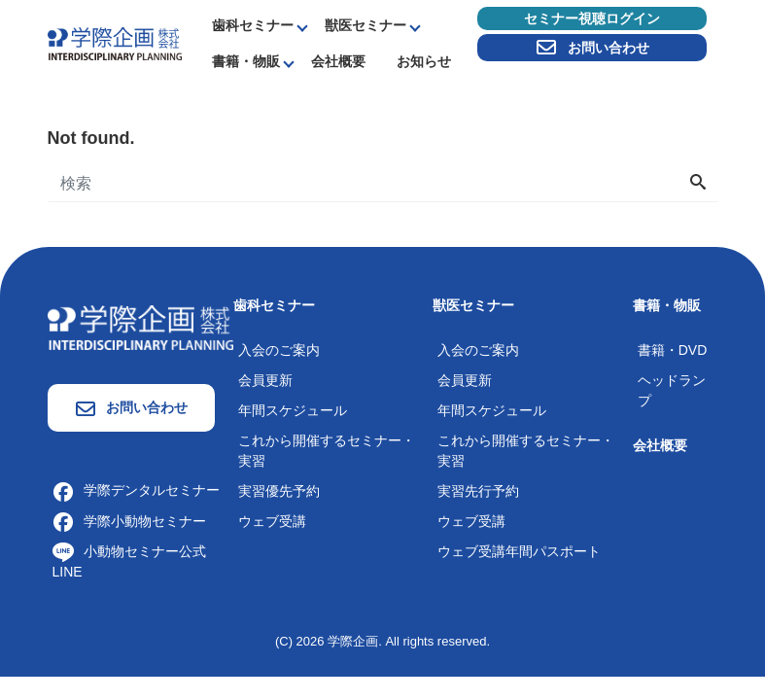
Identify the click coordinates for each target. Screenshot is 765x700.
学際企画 (353, 641)
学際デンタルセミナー (136, 490)
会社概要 (338, 61)
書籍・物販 (246, 61)
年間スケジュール (293, 410)
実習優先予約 (279, 491)
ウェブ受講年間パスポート (519, 551)
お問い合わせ (592, 48)
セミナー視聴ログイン (592, 18)
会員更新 (265, 380)
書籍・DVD (673, 350)
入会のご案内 (279, 350)
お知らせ (424, 61)
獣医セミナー (365, 25)
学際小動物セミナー (129, 521)
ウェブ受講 (272, 521)
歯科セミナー (253, 25)
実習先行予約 (478, 491)
